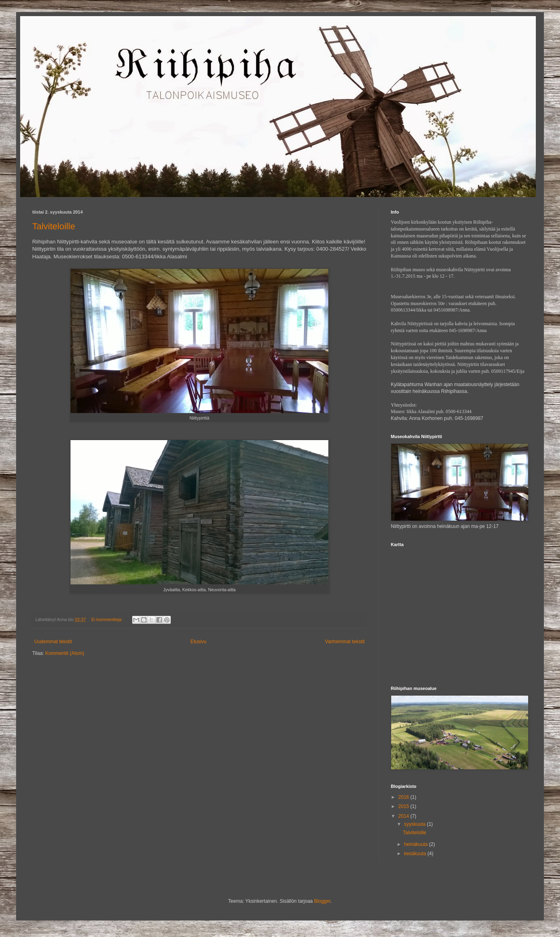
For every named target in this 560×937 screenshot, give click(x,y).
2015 (404, 806)
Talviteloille (54, 226)
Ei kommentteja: (108, 619)
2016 (404, 797)
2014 (404, 816)
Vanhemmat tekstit (345, 642)
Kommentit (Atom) (65, 653)
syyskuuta (416, 824)
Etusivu (198, 642)
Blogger (323, 901)
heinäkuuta (417, 844)
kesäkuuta (416, 854)
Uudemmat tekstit (53, 642)
